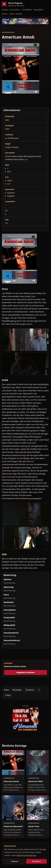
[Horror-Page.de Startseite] (14, 4)
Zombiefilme (27, 10)
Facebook (30, 690)
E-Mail (8, 695)
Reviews (5, 10)
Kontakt (19, 14)
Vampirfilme (38, 10)
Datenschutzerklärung (26, 855)
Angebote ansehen (26, 672)
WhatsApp (17, 690)
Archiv (4, 14)
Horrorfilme (14, 10)
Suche (12, 14)
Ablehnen (15, 861)
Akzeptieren (36, 861)
